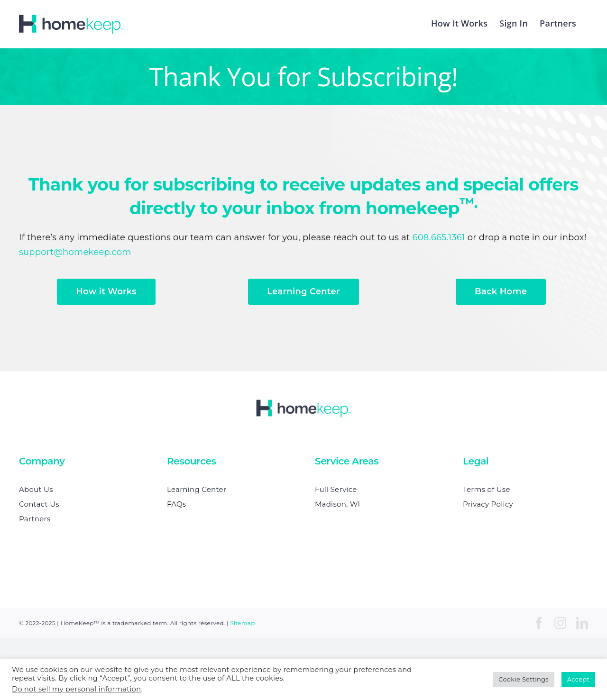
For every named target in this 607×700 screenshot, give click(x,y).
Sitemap (242, 623)
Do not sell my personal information (76, 689)
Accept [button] (578, 679)
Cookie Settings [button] (524, 679)
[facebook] (539, 623)
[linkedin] (582, 623)
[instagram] (560, 623)
